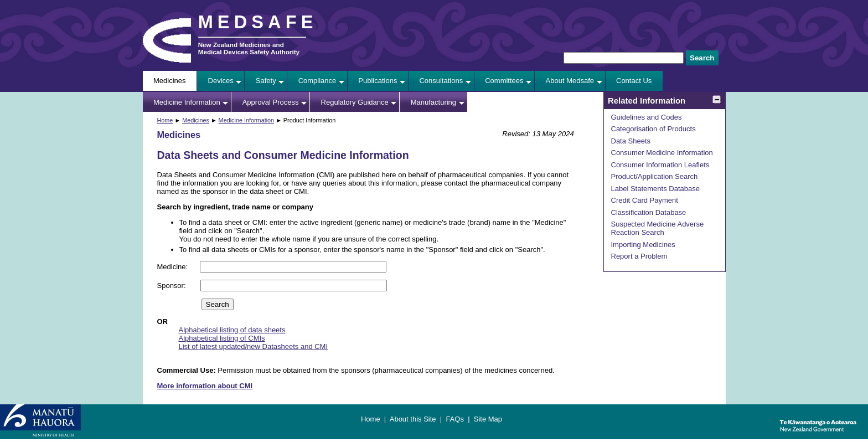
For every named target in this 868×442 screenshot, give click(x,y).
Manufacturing (433, 102)
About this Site (413, 419)
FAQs (455, 419)
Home (165, 120)
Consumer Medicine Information (662, 153)
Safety (266, 81)
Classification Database (649, 212)
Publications (378, 81)
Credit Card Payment (645, 200)
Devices (221, 81)
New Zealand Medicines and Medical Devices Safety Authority (249, 48)
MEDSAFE (258, 22)
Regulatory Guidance (355, 102)
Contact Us (634, 81)
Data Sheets (631, 141)
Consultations (441, 81)
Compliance (317, 81)
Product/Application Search (655, 176)
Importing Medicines (643, 245)
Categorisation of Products (653, 129)
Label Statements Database (655, 189)
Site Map (488, 419)
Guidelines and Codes (647, 117)
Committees (504, 81)
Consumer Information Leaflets (660, 165)
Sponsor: (173, 286)
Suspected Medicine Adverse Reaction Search (658, 228)
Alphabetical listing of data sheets (232, 330)
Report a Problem (639, 256)
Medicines (170, 81)
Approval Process (271, 102)
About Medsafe (570, 81)
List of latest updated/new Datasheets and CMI (254, 346)
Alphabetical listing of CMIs (222, 338)
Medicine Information (187, 102)
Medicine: (174, 267)
